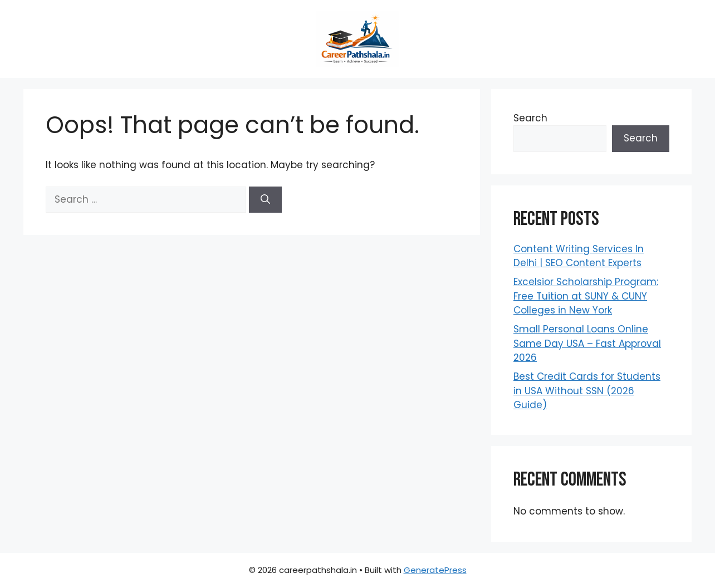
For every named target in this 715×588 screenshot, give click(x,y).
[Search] (265, 200)
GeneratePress (435, 570)
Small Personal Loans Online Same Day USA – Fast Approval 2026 (587, 343)
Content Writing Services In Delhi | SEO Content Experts (579, 256)
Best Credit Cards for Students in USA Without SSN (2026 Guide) (587, 391)
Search (530, 118)
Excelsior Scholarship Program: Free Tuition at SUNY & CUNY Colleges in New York (586, 296)
